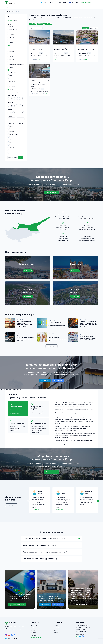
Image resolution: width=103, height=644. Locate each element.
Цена (10, 116)
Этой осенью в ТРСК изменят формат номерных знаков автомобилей (89, 338)
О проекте (82, 7)
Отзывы (56, 633)
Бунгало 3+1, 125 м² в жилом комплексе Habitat (39, 50)
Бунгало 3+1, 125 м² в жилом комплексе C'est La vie (86, 50)
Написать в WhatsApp (17, 605)
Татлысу (11, 37)
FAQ (71, 7)
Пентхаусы (34, 635)
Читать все (52, 346)
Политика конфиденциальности (13, 630)
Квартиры (34, 625)
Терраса (11, 148)
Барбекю (11, 129)
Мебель (10, 142)
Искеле (10, 27)
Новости (43, 7)
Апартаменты (12, 73)
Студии (33, 630)
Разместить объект (86, 3)
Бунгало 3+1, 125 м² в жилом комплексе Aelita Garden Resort (39, 85)
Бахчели (11, 40)
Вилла (10, 54)
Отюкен (11, 43)
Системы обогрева (13, 150)
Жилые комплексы (28, 7)
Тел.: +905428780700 (82, 625)
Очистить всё (13, 157)
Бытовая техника (13, 134)
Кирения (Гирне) (12, 29)
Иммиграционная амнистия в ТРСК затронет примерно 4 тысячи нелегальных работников (25, 338)
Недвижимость (10, 7)
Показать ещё (36, 509)
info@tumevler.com (81, 631)
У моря (10, 153)
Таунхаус (11, 57)
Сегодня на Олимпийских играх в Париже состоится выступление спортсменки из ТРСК (88, 324)
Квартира (11, 51)
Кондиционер (12, 137)
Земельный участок (14, 62)
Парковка (11, 145)
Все (31, 28)
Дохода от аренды (13, 92)
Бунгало (11, 70)
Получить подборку (52, 193)
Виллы (33, 628)
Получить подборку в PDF (80, 605)
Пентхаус (11, 59)
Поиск (21, 157)
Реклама (56, 628)
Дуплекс (11, 78)
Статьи (56, 625)
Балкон (10, 126)
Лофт (10, 75)
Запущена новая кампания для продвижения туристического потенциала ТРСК (57, 338)
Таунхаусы (34, 633)
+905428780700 (61, 3)
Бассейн (11, 132)
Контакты (95, 7)
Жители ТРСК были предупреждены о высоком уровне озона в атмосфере (57, 324)
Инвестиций (12, 87)
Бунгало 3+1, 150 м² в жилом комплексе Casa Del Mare (63, 50)
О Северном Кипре (58, 7)
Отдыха (10, 89)
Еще (9, 45)
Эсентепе (11, 32)
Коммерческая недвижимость (16, 65)
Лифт (10, 139)
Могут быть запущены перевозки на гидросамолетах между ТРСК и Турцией (24, 324)
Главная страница (9, 11)
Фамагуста (11, 35)
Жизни (10, 84)
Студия (10, 67)
